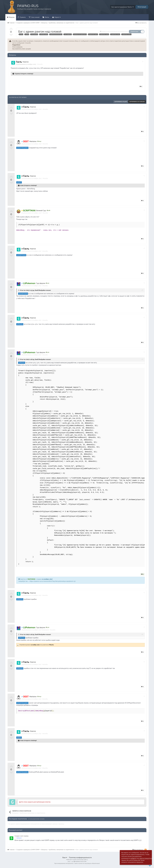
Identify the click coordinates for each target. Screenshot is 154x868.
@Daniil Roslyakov (22, 148)
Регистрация (142, 7)
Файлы (47, 17)
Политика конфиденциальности (80, 858)
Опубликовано (31, 109)
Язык (65, 858)
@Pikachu (20, 324)
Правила (23, 17)
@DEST (19, 182)
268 (48, 210)
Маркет (57, 17)
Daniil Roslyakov (40, 290)
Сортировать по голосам (137, 102)
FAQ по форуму (17, 47)
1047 (39, 141)
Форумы (12, 17)
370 (48, 283)
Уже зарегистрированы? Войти (122, 7)
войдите (133, 858)
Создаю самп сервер (21, 836)
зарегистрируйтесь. (146, 858)
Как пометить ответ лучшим (22, 49)
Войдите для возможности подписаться (115, 31)
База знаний (35, 17)
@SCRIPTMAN (21, 255)
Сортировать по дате (121, 102)
